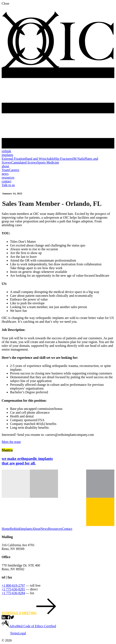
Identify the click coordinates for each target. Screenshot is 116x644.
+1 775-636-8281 (13, 589)
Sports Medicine (48, 162)
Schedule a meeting (29, 613)
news (5, 174)
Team (5, 170)
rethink (6, 151)
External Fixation (13, 159)
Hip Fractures (63, 159)
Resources (55, 529)
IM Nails (78, 159)
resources (8, 177)
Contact (67, 529)
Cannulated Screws (24, 162)
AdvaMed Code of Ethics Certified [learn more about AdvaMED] (33, 626)
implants (7, 155)
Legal (22, 633)
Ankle (50, 159)
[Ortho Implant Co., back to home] (58, 71)
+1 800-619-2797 (13, 585)
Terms (14, 633)
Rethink (15, 529)
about (5, 166)
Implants (26, 529)
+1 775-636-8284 (13, 593)
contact (6, 181)
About (36, 529)
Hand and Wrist (36, 159)
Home (6, 529)
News (44, 529)
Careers (14, 170)
